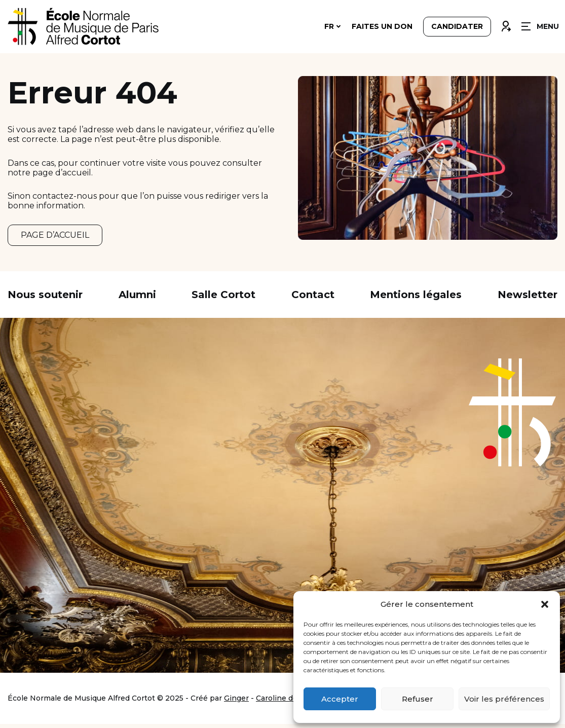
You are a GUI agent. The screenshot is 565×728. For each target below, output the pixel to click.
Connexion (506, 24)
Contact (313, 299)
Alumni (137, 299)
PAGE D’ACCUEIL (55, 237)
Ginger (236, 702)
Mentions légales (416, 299)
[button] (545, 604)
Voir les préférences (504, 699)
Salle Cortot (223, 299)
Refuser (418, 699)
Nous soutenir (45, 299)
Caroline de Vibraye (291, 702)
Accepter (340, 699)
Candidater (457, 26)
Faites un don (382, 26)
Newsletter (528, 299)
